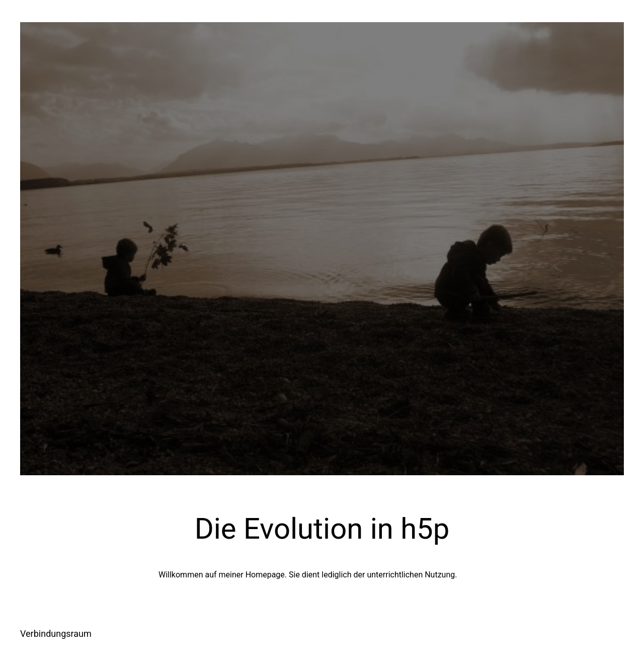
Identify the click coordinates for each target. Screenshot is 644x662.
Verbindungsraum (56, 634)
